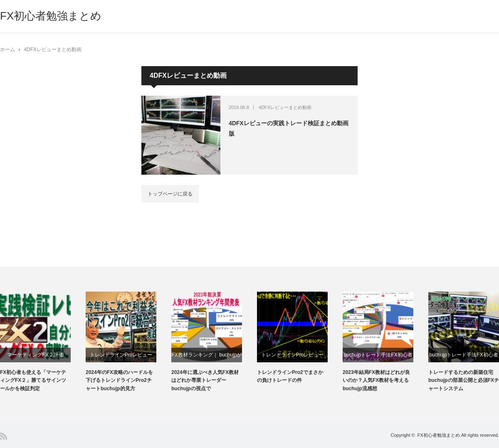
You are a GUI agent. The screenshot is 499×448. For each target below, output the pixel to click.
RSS (4, 436)
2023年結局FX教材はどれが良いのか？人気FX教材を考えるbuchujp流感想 (376, 380)
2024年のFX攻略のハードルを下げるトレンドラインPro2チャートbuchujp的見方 (119, 380)
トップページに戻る (170, 194)
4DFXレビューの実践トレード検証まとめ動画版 (289, 128)
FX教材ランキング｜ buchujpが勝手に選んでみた (207, 357)
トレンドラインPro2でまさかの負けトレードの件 (290, 376)
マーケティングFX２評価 (35, 355)
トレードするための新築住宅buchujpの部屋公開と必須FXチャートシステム (464, 380)
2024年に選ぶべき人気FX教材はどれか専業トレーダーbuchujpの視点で (205, 380)
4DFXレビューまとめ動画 (53, 50)
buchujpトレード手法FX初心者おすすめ (378, 357)
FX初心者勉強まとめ (51, 16)
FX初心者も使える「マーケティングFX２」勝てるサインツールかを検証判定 (33, 380)
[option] (43, 342)
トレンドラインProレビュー (121, 355)
